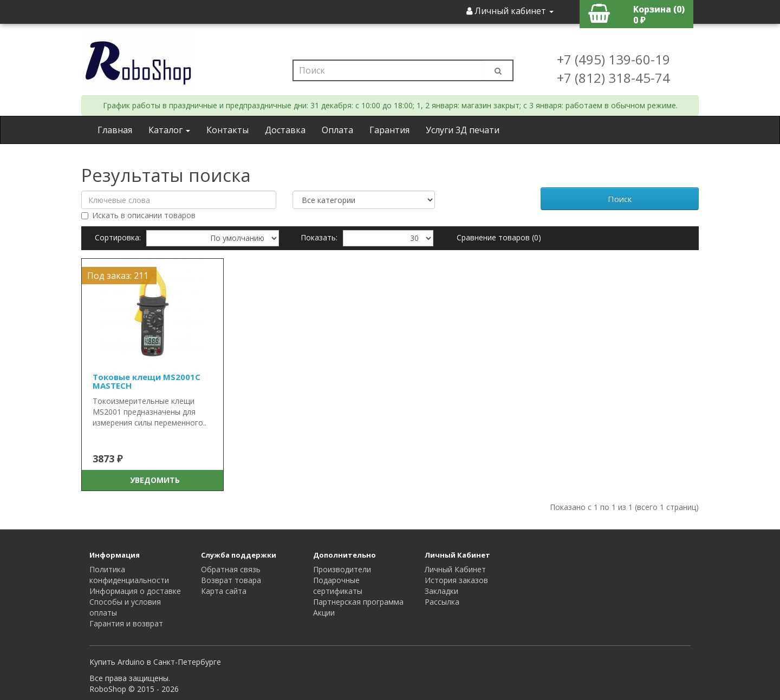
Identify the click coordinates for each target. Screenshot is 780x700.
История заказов (456, 580)
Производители (342, 569)
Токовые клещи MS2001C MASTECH (147, 381)
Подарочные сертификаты (338, 585)
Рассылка (442, 602)
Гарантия (389, 130)
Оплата (337, 130)
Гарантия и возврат (126, 623)
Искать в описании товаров (138, 215)
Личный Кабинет (455, 569)
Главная (115, 130)
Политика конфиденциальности (129, 575)
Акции (324, 613)
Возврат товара (231, 580)
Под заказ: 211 (118, 276)
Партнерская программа (358, 602)
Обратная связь (231, 569)
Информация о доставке (135, 591)
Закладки (441, 591)
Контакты (227, 130)
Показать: (319, 237)
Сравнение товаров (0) (499, 237)
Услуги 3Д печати (463, 130)
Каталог (169, 130)
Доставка (285, 130)
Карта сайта (224, 591)
